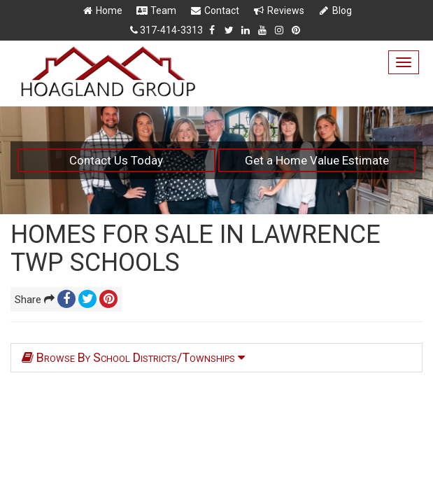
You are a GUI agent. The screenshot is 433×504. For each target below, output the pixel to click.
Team (156, 10)
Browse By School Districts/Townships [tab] (133, 357)
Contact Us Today (116, 160)
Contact (214, 10)
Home (102, 10)
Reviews (278, 10)
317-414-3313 (171, 30)
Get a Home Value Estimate (317, 160)
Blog (335, 10)
